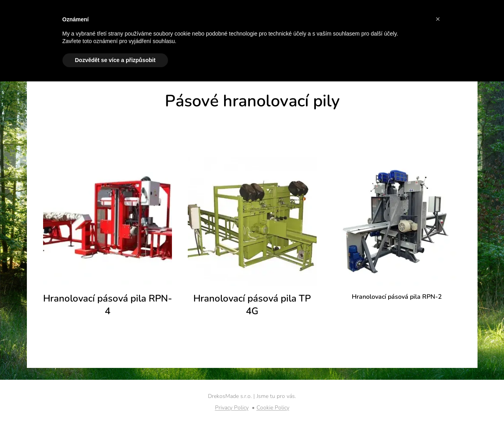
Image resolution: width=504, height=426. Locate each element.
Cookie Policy (273, 408)
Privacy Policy (232, 408)
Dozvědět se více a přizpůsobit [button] (115, 60)
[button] (438, 19)
